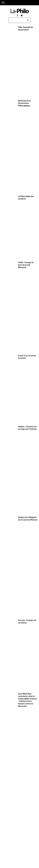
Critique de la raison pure (10, 822)
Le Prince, (12, 830)
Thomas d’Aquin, (8, 808)
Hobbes (19, 800)
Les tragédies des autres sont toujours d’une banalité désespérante (27, 390)
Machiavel (5, 800)
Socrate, (5, 797)
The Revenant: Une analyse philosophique (28, 557)
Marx (12, 805)
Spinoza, (13, 800)
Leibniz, (17, 808)
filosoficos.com (7, 649)
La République (7, 825)
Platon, (11, 797)
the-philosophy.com (9, 646)
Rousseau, (26, 800)
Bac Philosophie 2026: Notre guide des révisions (27, 515)
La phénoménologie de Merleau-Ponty (28, 306)
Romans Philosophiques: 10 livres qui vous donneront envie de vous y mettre (26, 285)
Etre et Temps (6, 828)
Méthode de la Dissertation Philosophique (24, 54)
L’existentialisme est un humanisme (24, 825)
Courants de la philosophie (24, 243)
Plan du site (6, 843)
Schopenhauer (21, 803)
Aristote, (16, 797)
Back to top (20, 864)
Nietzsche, (6, 805)
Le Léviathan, (20, 830)
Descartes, (30, 797)
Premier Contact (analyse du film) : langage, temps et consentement (26, 494)
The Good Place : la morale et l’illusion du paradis (27, 369)
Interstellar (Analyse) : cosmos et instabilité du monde (28, 473)
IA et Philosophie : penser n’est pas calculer (26, 348)
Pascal (22, 808)
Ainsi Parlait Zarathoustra (16, 833)
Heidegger (28, 805)
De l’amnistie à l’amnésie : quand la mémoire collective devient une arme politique (26, 222)
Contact (5, 848)
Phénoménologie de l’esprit (22, 828)
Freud (16, 805)
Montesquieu (7, 803)
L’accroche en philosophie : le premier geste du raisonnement (25, 536)
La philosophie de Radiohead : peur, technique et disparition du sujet (26, 411)
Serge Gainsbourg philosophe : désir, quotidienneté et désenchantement (26, 452)
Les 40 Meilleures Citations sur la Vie (26, 264)
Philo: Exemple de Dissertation (25, 33)
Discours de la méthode (28, 822)
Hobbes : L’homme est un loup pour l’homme (27, 137)
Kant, (14, 803)
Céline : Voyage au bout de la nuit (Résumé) (26, 96)
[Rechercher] (21, 598)
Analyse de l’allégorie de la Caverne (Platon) (28, 158)
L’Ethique (5, 830)
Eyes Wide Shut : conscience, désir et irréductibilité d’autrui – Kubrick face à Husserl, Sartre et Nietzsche (27, 201)
